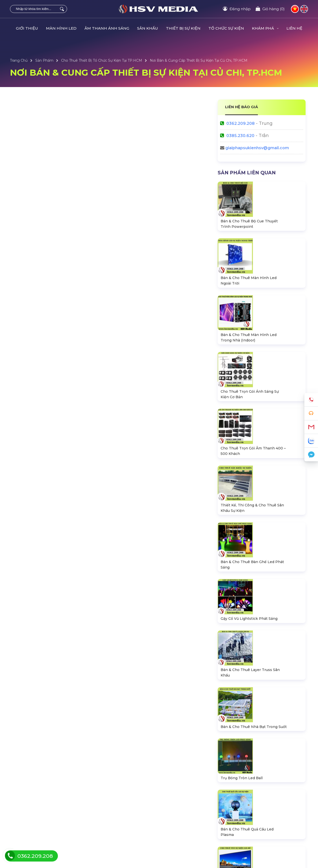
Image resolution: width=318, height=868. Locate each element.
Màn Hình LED (23, 802)
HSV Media (256, 739)
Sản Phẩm (44, 60)
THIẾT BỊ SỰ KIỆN (183, 28)
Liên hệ (242, 802)
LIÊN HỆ (294, 28)
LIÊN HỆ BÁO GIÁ (242, 107)
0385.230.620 (240, 136)
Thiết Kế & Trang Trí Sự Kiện (184, 826)
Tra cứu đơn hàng (251, 810)
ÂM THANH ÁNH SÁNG (107, 28)
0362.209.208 (240, 123)
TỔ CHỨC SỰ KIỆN (226, 28)
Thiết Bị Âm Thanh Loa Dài (33, 818)
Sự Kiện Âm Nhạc (175, 818)
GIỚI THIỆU (27, 28)
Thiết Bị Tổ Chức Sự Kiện (106, 810)
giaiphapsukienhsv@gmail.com (257, 148)
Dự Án (166, 802)
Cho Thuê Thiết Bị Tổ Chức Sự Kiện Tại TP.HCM (102, 60)
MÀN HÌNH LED (61, 28)
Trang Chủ (19, 60)
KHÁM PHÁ (265, 28)
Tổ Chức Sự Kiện (99, 802)
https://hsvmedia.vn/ (261, 728)
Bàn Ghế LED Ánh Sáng (106, 818)
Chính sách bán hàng (254, 826)
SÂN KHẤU (148, 28)
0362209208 (252, 707)
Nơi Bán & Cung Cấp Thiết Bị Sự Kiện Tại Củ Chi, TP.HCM (199, 60)
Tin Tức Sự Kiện (173, 810)
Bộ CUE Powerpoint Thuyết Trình (114, 826)
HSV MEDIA (89, 852)
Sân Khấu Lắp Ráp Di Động (34, 826)
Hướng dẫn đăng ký (253, 818)
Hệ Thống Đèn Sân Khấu (31, 810)
